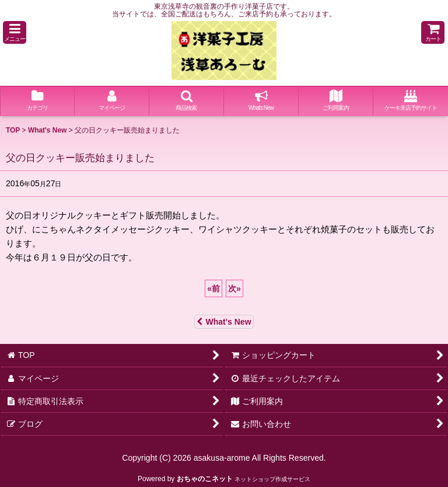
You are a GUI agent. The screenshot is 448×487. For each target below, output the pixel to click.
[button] (15, 32)
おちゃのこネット (205, 479)
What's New (224, 322)
